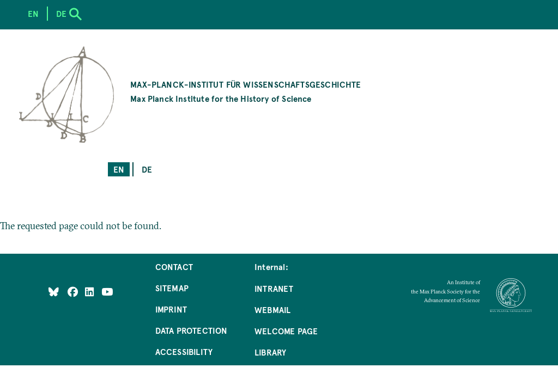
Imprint (171, 309)
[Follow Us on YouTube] (107, 292)
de (147, 169)
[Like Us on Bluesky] (54, 292)
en (119, 169)
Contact (174, 267)
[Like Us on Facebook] (74, 292)
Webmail (272, 310)
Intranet (274, 288)
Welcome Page (286, 331)
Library (270, 352)
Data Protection (192, 330)
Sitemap (172, 288)
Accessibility (184, 351)
